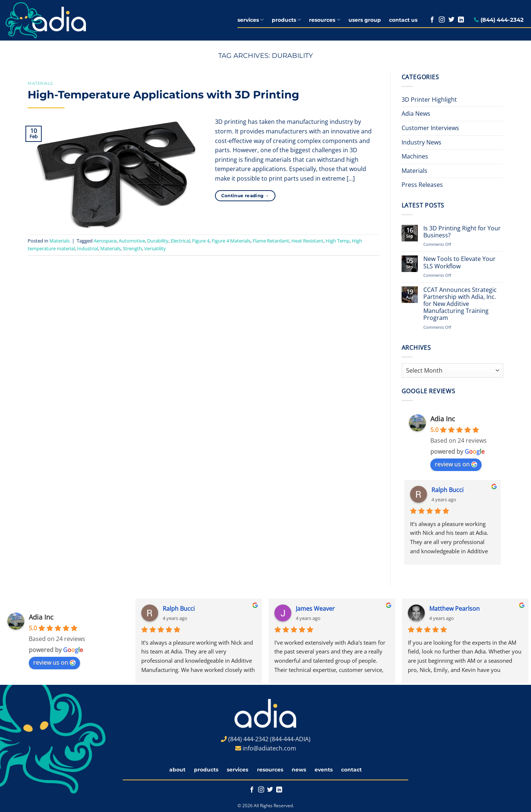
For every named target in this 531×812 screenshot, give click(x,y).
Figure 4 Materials (231, 241)
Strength (132, 248)
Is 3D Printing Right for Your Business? (462, 232)
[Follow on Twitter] (451, 20)
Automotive (132, 241)
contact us (403, 20)
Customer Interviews (430, 128)
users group (365, 20)
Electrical (180, 241)
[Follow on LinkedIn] (461, 20)
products (286, 20)
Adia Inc (443, 419)
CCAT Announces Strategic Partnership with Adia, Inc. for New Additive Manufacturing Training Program (460, 304)
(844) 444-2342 (502, 20)
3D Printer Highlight (429, 100)
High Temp (338, 241)
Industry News (421, 142)
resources (324, 20)
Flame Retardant (271, 241)
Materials (40, 83)
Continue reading (245, 196)
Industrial (88, 248)
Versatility (155, 248)
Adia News (416, 114)
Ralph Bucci (447, 490)
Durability (158, 241)
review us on (456, 464)
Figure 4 (201, 241)
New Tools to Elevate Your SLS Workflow (459, 262)
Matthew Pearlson (454, 609)
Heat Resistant (307, 241)
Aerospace (105, 241)
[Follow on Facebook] (432, 20)
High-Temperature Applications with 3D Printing (163, 95)
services (251, 20)
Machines (415, 156)
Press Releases (422, 185)
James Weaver (315, 609)
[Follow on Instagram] (442, 20)
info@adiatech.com (269, 748)
